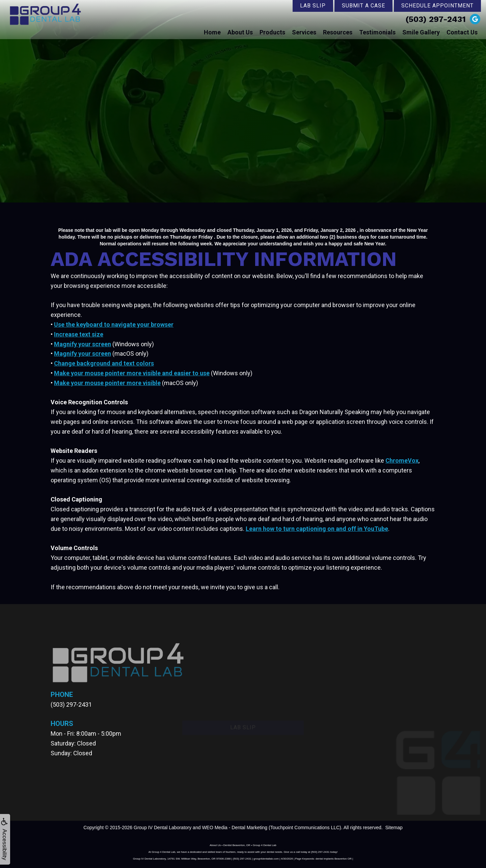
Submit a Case (363, 6)
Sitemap (394, 828)
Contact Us (462, 32)
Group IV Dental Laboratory (163, 828)
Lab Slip (313, 6)
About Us (240, 32)
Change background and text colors (104, 363)
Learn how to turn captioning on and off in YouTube (317, 529)
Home (212, 32)
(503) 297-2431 (436, 19)
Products (272, 32)
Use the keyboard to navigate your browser (114, 324)
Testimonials (377, 32)
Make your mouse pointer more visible (107, 383)
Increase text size (79, 334)
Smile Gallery (421, 32)
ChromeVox (402, 460)
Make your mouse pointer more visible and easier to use (132, 373)
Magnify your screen (83, 344)
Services (304, 32)
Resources (338, 32)
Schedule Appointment (437, 6)
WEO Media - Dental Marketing (235, 828)
